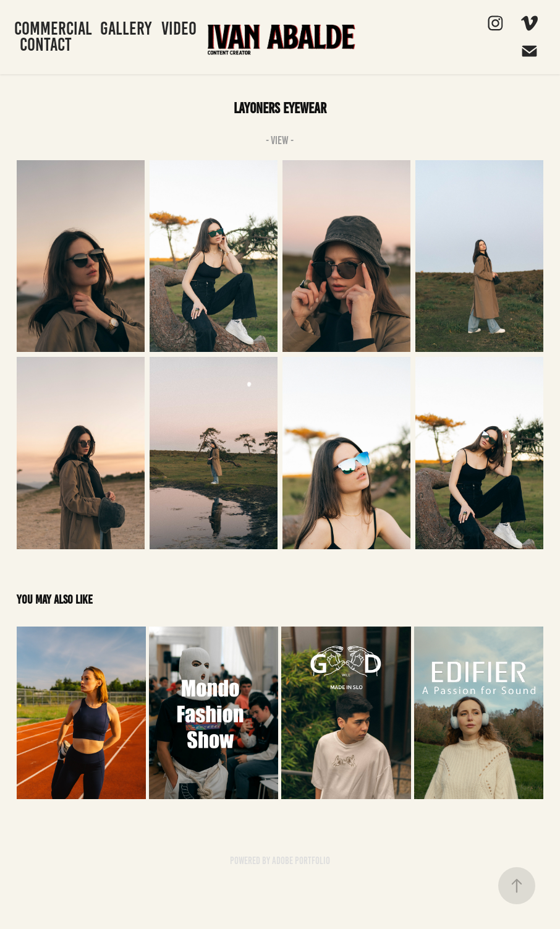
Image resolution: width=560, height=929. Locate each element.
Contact (46, 45)
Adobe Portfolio (301, 861)
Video (179, 28)
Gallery (126, 28)
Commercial (53, 28)
